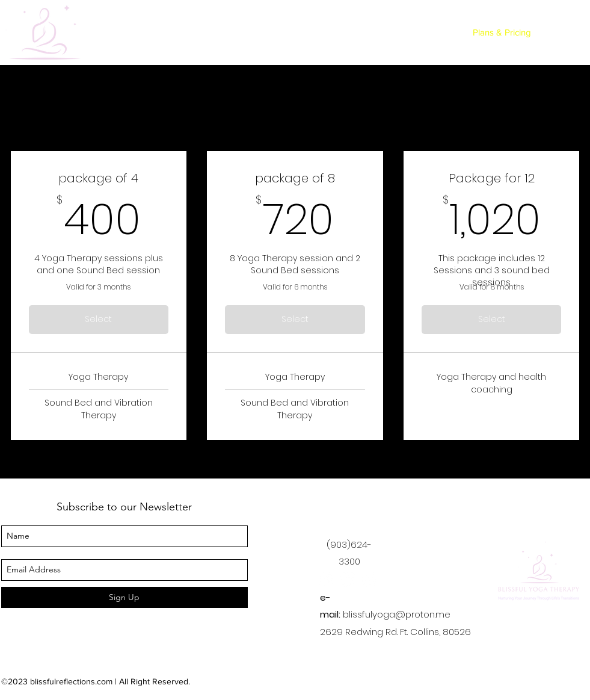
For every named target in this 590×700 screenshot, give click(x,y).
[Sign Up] (124, 597)
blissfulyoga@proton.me (397, 614)
